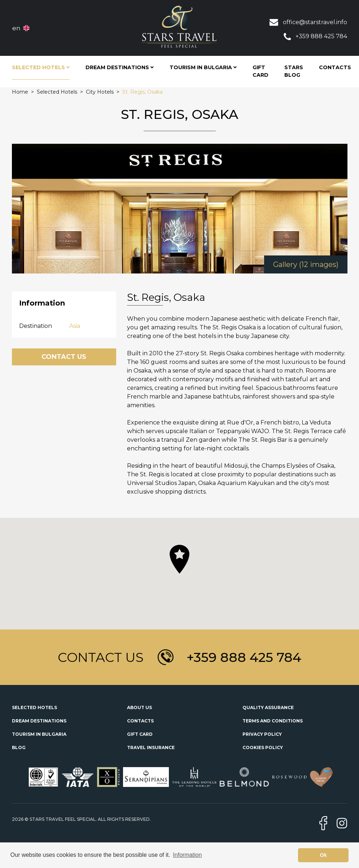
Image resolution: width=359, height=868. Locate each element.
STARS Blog (294, 71)
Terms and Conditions (273, 721)
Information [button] (187, 855)
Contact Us (64, 357)
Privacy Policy (262, 734)
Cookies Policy (263, 747)
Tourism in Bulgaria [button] (203, 67)
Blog (19, 747)
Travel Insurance (151, 747)
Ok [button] (323, 855)
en (16, 28)
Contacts (335, 67)
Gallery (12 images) (306, 264)
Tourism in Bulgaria (39, 734)
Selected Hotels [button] (41, 67)
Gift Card (261, 71)
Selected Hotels (34, 707)
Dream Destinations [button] (120, 67)
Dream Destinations (39, 721)
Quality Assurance (268, 707)
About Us (139, 707)
